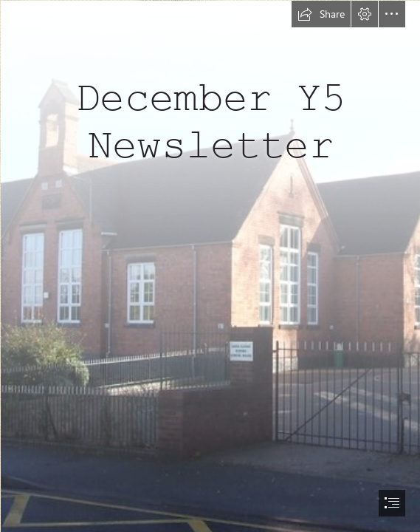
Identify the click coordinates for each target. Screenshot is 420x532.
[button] (321, 14)
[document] (210, 266)
